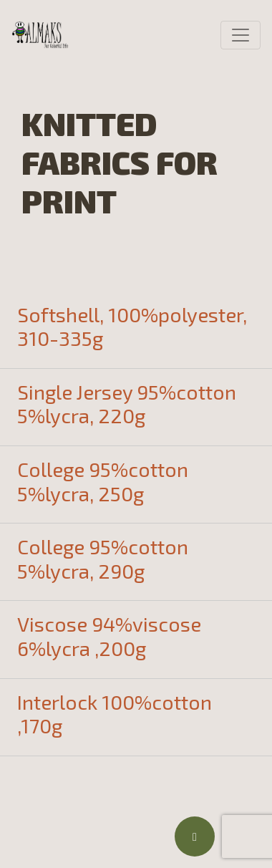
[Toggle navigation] (241, 35)
